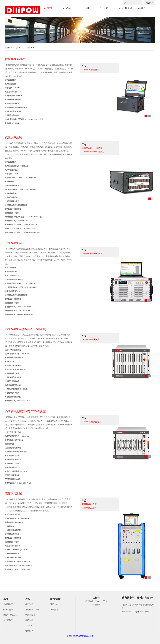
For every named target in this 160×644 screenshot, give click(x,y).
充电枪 (98, 601)
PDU (105, 601)
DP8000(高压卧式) (89, 508)
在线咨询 (54, 610)
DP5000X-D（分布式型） (92, 148)
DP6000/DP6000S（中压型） (94, 254)
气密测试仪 (30, 615)
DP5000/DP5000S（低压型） (94, 152)
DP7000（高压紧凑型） (91, 339)
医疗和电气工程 (10, 615)
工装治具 (29, 626)
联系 (143, 8)
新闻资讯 (127, 8)
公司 (106, 8)
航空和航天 (8, 620)
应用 (87, 8)
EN (149, 3)
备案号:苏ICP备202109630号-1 (80, 636)
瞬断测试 (29, 620)
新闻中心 (54, 604)
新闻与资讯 (56, 599)
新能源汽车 (8, 604)
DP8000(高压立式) (89, 504)
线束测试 (29, 604)
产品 (68, 8)
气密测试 (96, 605)
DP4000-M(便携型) (89, 70)
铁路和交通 (8, 610)
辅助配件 (29, 631)
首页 (50, 8)
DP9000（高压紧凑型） (91, 422)
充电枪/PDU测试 (32, 610)
